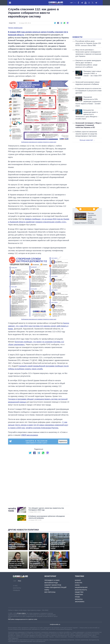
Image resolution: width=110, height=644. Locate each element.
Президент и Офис (52, 580)
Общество (12, 23)
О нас (15, 586)
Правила (16, 590)
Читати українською (15, 28)
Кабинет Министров (53, 585)
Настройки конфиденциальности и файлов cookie (23, 619)
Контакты (17, 588)
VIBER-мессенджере (29, 435)
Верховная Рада (51, 583)
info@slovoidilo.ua (55, 624)
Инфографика (87, 209)
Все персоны (50, 592)
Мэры (47, 590)
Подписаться (63, 441)
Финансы (79, 599)
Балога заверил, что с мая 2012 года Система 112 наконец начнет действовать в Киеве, (39, 326)
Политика (79, 594)
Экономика (80, 602)
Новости (77, 37)
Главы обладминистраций (55, 587)
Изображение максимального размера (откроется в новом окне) (39, 142)
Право (77, 597)
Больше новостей (87, 140)
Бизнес (78, 580)
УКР (71, 3)
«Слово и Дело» (21, 613)
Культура (79, 583)
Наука (77, 585)
